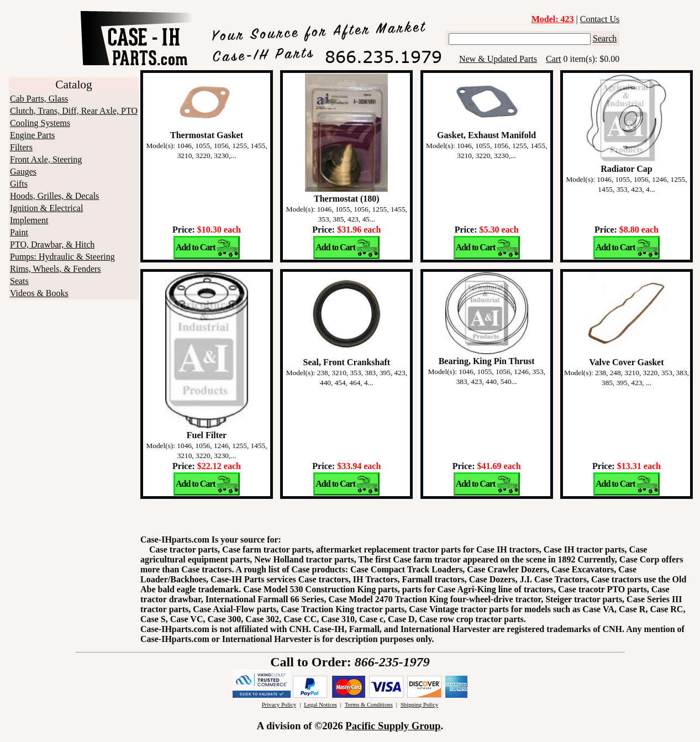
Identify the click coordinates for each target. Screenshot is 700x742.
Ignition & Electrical (46, 208)
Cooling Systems (40, 123)
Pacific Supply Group (393, 726)
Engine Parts (32, 135)
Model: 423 (553, 19)
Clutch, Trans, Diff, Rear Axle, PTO (74, 111)
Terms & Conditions (369, 705)
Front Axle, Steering (46, 159)
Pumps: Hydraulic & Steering (62, 257)
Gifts (19, 184)
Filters (21, 147)
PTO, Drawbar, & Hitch (52, 244)
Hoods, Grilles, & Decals (54, 196)
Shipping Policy (419, 705)
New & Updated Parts (498, 59)
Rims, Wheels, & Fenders (56, 269)
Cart (554, 59)
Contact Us (600, 19)
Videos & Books (39, 293)
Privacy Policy (279, 705)
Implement (29, 220)
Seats (19, 281)
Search (605, 38)
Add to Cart (196, 247)
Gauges (23, 172)
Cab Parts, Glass (39, 99)
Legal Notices (320, 705)
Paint (19, 232)
